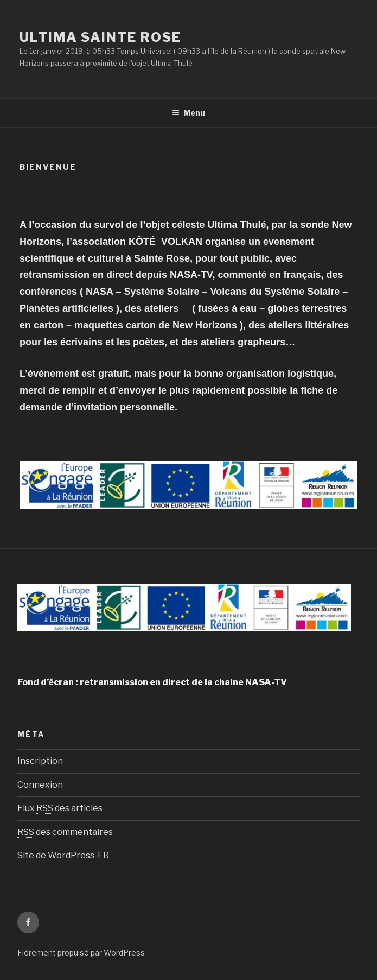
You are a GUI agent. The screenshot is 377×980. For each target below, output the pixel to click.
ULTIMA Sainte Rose (100, 37)
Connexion (40, 785)
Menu (188, 113)
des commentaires (65, 832)
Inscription (40, 761)
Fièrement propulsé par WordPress (81, 953)
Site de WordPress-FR (63, 855)
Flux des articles (60, 808)
